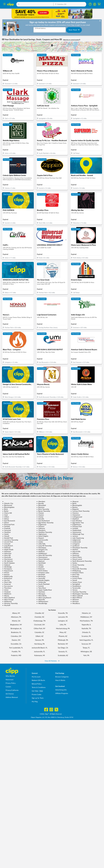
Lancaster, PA (63, 617)
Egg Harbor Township (45, 523)
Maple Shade (8, 550)
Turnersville (76, 588)
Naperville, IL (86, 625)
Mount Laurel (76, 559)
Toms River (41, 588)
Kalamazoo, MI (40, 655)
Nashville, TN (86, 629)
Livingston (75, 544)
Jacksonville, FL (39, 652)
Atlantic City (8, 503)
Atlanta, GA (16, 621)
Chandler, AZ (39, 613)
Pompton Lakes (43, 573)
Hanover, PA (39, 640)
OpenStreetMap (91, 51)
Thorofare (7, 588)
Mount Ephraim (43, 559)
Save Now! (74, 30)
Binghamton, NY (16, 625)
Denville (40, 519)
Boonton (41, 507)
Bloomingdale (76, 505)
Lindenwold (76, 542)
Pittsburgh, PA (63, 640)
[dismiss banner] (100, 21)
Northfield (41, 563)
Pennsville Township (79, 569)
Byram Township (43, 511)
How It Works (60, 680)
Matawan (7, 552)
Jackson (74, 536)
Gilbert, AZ (39, 636)
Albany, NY (16, 613)
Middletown (42, 553)
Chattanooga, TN (39, 621)
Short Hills (7, 582)
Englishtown (76, 525)
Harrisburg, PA (39, 644)
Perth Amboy (42, 571)
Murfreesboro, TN (86, 621)
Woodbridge (42, 603)
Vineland (6, 592)
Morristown (8, 559)
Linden (40, 542)
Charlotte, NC (39, 617)
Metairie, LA (86, 613)
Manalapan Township (79, 548)
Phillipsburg (76, 571)
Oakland (6, 565)
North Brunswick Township (81, 561)
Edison (6, 523)
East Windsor (76, 521)
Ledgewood (76, 540)
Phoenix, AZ (63, 636)
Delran (6, 519)
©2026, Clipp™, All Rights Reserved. (51, 714)
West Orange (8, 600)
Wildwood (7, 602)
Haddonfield (76, 530)
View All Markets (52, 661)
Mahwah (6, 548)
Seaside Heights (43, 580)
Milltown (75, 553)
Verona (74, 590)
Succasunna (8, 586)
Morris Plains (76, 557)
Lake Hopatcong (77, 538)
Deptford (75, 519)
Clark (5, 515)
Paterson (41, 569)
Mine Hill (6, 555)
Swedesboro (76, 586)
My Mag (35, 702)
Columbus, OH (16, 636)
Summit (40, 586)
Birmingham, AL (16, 629)
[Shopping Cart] (99, 4)
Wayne (6, 596)
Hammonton (76, 532)
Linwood (6, 544)
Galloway (41, 528)
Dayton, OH (16, 640)
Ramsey (6, 575)
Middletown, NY (86, 617)
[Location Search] (70, 4)
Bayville (40, 503)
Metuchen (7, 553)
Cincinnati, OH (39, 625)
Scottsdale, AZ (63, 655)
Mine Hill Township (44, 555)
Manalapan (41, 548)
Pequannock (8, 571)
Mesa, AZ (63, 632)
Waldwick (7, 594)
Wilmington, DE (86, 652)
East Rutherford (43, 521)
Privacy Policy (11, 683)
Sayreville (41, 578)
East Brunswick (9, 521)
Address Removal (12, 697)
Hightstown (42, 534)
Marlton (74, 550)
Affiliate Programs (62, 693)
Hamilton (7, 532)
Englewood (41, 525)
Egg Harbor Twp (77, 523)
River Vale (75, 575)
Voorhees (41, 592)
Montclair (75, 555)
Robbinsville (8, 577)
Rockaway (41, 577)
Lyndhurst (75, 546)
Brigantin (75, 509)
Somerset (7, 584)
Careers (8, 687)
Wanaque (41, 594)
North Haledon (9, 563)
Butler (5, 511)
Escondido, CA (16, 644)
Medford (41, 552)
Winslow (75, 602)
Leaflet (82, 51)
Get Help (35, 691)
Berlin (74, 503)
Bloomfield (41, 505)
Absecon (75, 502)
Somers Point (76, 582)
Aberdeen (41, 502)
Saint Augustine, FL (86, 640)
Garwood (7, 530)
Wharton (75, 600)
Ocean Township (77, 565)
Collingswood (76, 517)
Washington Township (79, 594)
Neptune (41, 561)
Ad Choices (10, 694)
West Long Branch (44, 598)
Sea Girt (6, 580)
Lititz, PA (63, 625)
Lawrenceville (42, 540)
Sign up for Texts (38, 698)
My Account (36, 677)
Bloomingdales (8, 507)
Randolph (41, 575)
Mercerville (75, 552)
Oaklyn (40, 565)
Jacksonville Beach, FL (40, 648)
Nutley (74, 563)
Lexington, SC (63, 621)
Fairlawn (40, 527)
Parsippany (7, 569)
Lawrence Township (10, 540)
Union (5, 590)
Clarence (75, 513)
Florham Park (76, 527)
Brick (5, 509)
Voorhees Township (78, 592)
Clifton (6, 517)
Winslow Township (10, 603)
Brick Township (43, 509)
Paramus (75, 567)
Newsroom (10, 680)
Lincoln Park (8, 542)
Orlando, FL (86, 632)
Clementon (75, 515)
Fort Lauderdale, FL (16, 648)
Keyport (40, 538)
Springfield (75, 584)
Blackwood (7, 505)
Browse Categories (62, 677)
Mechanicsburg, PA (63, 629)
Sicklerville (41, 582)
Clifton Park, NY (40, 629)
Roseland (75, 577)
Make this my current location (72, 40)
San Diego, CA (63, 648)
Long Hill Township (44, 546)
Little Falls (41, 544)
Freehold (6, 528)
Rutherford (7, 578)
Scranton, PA (86, 636)
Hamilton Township (44, 532)
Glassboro (41, 530)
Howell (6, 536)
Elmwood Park (8, 525)
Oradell (40, 567)
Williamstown (42, 602)
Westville (41, 600)
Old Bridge (7, 567)
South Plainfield (43, 584)
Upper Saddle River (44, 590)
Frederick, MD (16, 655)
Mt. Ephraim (8, 561)
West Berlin (42, 596)
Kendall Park (8, 538)
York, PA (86, 655)
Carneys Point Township (80, 511)
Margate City (42, 550)
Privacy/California (12, 690)
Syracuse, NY (86, 644)
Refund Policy (37, 684)
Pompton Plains (77, 573)
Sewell (74, 580)
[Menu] (4, 4)
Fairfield (6, 527)
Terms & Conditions (39, 687)
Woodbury (75, 603)
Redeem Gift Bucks (38, 680)
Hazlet (6, 534)
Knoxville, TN (63, 613)
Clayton (40, 515)
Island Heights (42, 536)
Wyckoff (6, 605)
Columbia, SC (39, 632)
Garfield (74, 528)
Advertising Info (61, 690)
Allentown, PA (16, 617)
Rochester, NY (63, 644)
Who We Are (10, 676)
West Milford (76, 598)
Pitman (6, 573)
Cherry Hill (7, 513)
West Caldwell (77, 596)
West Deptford (9, 598)
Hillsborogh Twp (77, 534)
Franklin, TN (16, 652)
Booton (74, 507)
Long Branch (8, 546)
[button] (35, 4)
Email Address (40, 28)
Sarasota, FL (63, 652)
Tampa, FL (86, 648)
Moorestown (42, 557)
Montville (7, 557)
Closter (40, 517)
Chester (40, 513)
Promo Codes (37, 695)
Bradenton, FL (16, 632)
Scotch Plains (76, 578)
